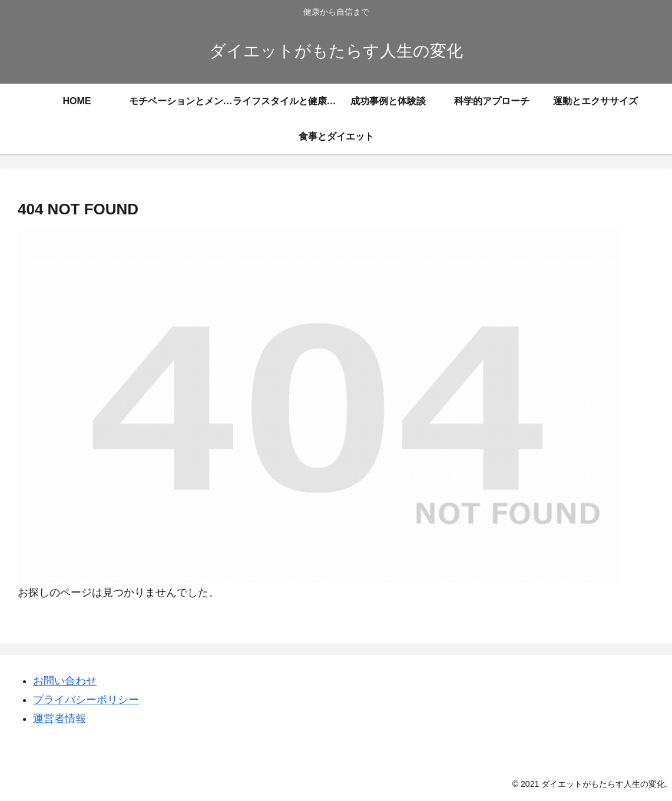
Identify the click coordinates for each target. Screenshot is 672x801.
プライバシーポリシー (86, 700)
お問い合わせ (65, 681)
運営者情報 (59, 719)
